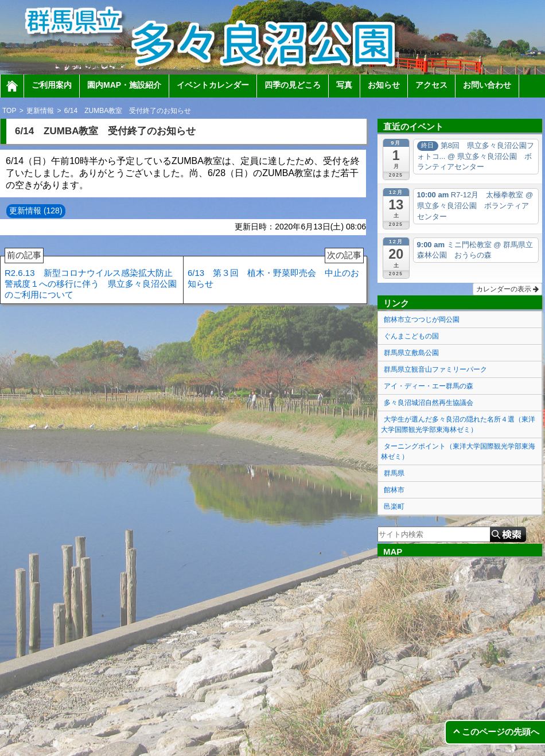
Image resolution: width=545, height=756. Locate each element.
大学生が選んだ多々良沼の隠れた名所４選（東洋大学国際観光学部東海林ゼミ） (458, 424)
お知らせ (384, 85)
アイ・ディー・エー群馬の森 (429, 386)
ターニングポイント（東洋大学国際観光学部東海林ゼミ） (458, 451)
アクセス (431, 85)
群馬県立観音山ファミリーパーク (435, 369)
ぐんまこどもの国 (411, 336)
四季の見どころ (293, 85)
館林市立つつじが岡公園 (422, 319)
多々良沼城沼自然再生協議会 (429, 403)
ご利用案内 (52, 85)
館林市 (394, 490)
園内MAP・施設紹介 (124, 85)
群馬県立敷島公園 (411, 353)
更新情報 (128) (36, 211)
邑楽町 (394, 506)
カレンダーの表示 (507, 289)
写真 (344, 85)
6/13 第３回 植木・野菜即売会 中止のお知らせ (276, 272)
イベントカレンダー (213, 85)
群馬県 (394, 473)
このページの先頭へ (501, 732)
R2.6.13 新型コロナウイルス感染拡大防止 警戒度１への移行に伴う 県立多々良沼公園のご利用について (93, 278)
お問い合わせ (487, 85)
